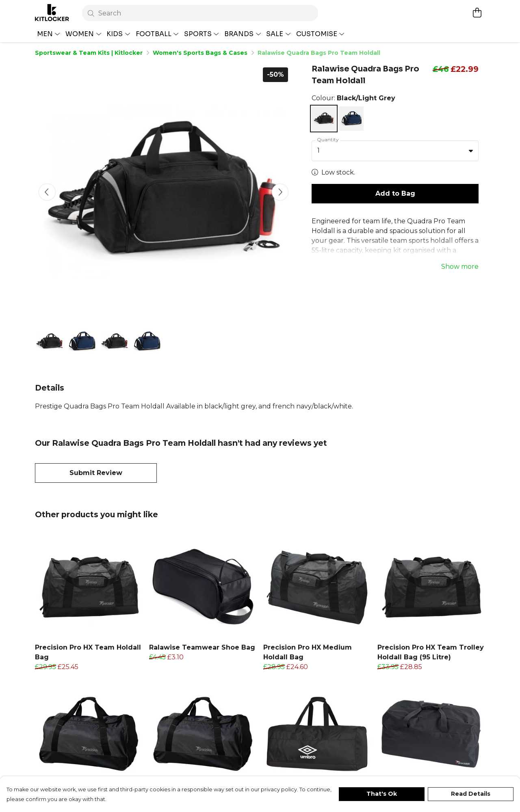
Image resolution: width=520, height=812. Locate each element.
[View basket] (477, 13)
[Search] (200, 13)
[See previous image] (47, 192)
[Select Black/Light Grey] (324, 119)
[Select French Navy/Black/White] (351, 119)
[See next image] (280, 192)
